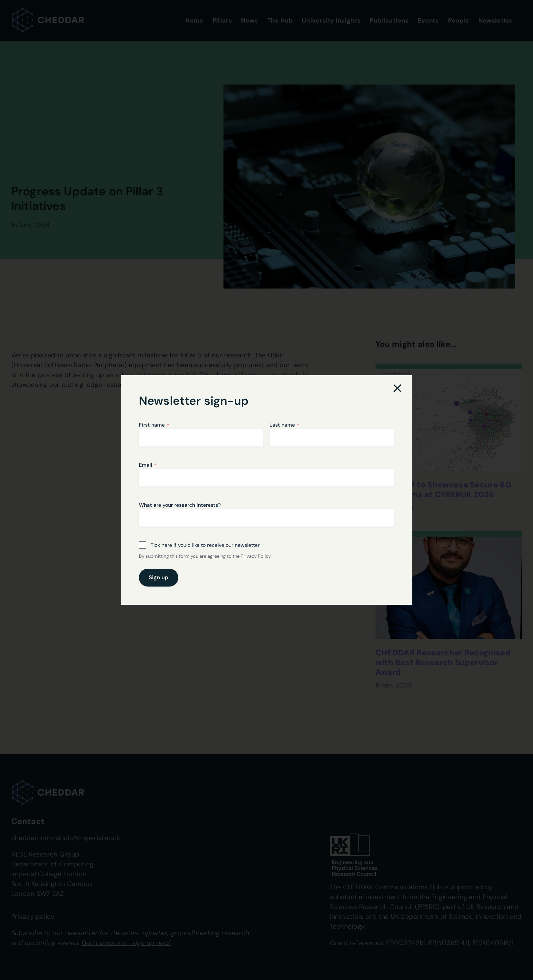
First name (154, 425)
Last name (284, 425)
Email (148, 465)
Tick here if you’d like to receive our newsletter (205, 545)
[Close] (397, 388)
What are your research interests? (180, 505)
